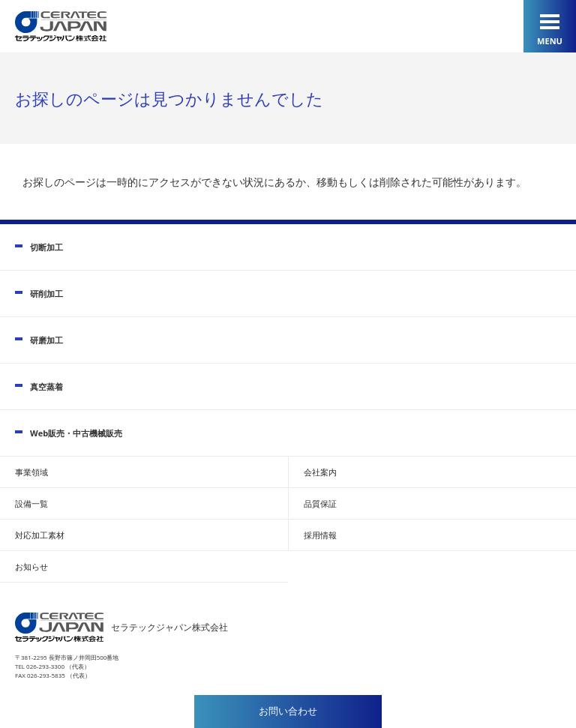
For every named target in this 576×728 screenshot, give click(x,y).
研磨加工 (46, 340)
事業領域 (31, 472)
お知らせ (31, 566)
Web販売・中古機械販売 (76, 433)
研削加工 (46, 294)
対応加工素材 (40, 535)
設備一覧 (31, 503)
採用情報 (320, 535)
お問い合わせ (288, 711)
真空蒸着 (46, 386)
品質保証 (320, 503)
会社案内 (320, 472)
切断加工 (46, 247)
